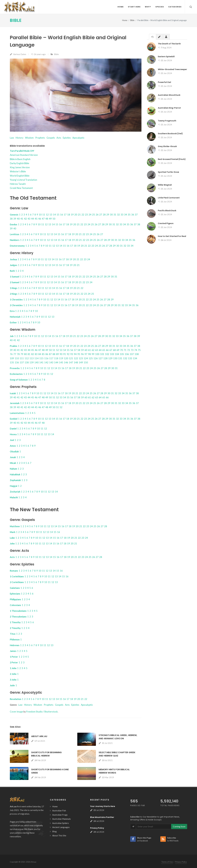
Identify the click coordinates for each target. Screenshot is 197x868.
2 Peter (14, 663)
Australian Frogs (60, 815)
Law (12, 138)
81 (29, 354)
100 (97, 354)
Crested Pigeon (166, 224)
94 (75, 354)
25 (94, 215)
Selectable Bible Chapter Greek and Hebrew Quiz (117, 754)
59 (82, 350)
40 (18, 219)
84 (40, 354)
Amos (13, 446)
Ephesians (15, 594)
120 (66, 358)
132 (125, 358)
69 (118, 350)
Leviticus (15, 234)
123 (81, 358)
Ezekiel (14, 419)
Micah (13, 463)
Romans (14, 571)
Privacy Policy (97, 828)
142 (46, 363)
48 (47, 219)
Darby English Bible (19, 163)
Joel (12, 440)
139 (32, 363)
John (12, 544)
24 (90, 215)
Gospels (51, 138)
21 (79, 215)
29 (108, 215)
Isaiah (13, 393)
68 (114, 350)
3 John (13, 680)
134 (135, 358)
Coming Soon (179, 827)
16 (62, 215)
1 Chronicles (16, 300)
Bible (16, 20)
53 (61, 350)
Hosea (13, 434)
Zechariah (15, 492)
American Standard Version (24, 155)
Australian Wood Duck (169, 95)
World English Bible (20, 176)
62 (93, 350)
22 (83, 215)
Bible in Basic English (20, 159)
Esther (13, 323)
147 (71, 363)
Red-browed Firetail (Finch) (172, 159)
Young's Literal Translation (23, 180)
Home (125, 20)
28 (104, 215)
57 (75, 350)
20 (76, 215)
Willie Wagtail (165, 185)
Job (12, 336)
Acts (59, 138)
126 (96, 358)
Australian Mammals (61, 819)
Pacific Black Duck (167, 211)
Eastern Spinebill (166, 57)
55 (68, 350)
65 (104, 350)
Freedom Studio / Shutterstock (42, 712)
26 (97, 215)
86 (47, 354)
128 (105, 358)
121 (71, 358)
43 (29, 219)
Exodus (14, 225)
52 (57, 350)
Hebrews (15, 645)
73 (132, 350)
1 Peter (14, 657)
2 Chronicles (16, 305)
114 (37, 358)
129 (110, 358)
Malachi (14, 497)
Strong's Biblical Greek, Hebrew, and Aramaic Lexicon (118, 737)
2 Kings (14, 294)
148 (76, 363)
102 (107, 354)
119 (61, 358)
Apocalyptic (78, 138)
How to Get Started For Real (172, 236)
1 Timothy (15, 622)
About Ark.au (39, 736)
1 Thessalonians (18, 611)
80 (25, 354)
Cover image (16, 712)
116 (46, 358)
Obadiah (14, 452)
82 (33, 354)
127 (101, 358)
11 (44, 215)
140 (37, 363)
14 (54, 215)
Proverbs (15, 368)
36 (133, 215)
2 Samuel (15, 282)
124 (86, 358)
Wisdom (29, 138)
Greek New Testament (21, 188)
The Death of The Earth (169, 44)
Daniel (13, 429)
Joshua (13, 259)
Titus (13, 634)
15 (58, 215)
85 (43, 354)
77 (15, 354)
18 (69, 215)
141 (41, 363)
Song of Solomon (19, 380)
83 (36, 354)
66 (107, 350)
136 (17, 363)
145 (61, 363)
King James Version (20, 167)
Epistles (67, 138)
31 (115, 215)
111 (22, 358)
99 (93, 354)
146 (66, 363)
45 (36, 219)
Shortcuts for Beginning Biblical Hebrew (46, 754)
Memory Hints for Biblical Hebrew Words (114, 771)
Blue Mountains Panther (102, 817)
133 (130, 358)
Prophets (40, 138)
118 (56, 358)
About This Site (59, 836)
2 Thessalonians (18, 617)
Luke (12, 538)
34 (126, 215)
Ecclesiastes (16, 374)
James (13, 651)
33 (122, 215)
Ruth (12, 271)
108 (137, 354)
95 (79, 354)
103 (112, 354)
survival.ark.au (17, 825)
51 (54, 350)
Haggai (14, 486)
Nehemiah (15, 317)
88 (54, 354)
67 (111, 350)
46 (40, 219)
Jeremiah (15, 403)
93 (72, 354)
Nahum (13, 469)
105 (122, 354)
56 (72, 350)
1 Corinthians (17, 577)
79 (22, 354)
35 (129, 215)
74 (136, 350)
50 (54, 219)
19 (72, 215)
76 (11, 354)
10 (40, 215)
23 (86, 215)
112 (27, 358)
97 (86, 354)
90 (61, 354)
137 (22, 363)
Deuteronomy (17, 246)
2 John (13, 674)
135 (12, 363)
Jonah (13, 457)
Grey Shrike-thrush (167, 147)
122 (76, 358)
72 (129, 350)
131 (120, 358)
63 (97, 350)
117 (51, 358)
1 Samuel (15, 277)
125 (91, 358)
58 (79, 350)
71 (125, 350)
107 (132, 354)
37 (136, 215)
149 (81, 363)
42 (25, 219)
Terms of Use (167, 862)
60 (86, 350)
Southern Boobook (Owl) (170, 134)
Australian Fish (59, 811)
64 (100, 350)
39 (15, 219)
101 (102, 354)
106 (127, 354)
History (19, 138)
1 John (13, 668)
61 (89, 350)
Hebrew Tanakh (18, 184)
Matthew (15, 526)
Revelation (16, 699)
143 (51, 363)
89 (57, 354)
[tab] (153, 37)
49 (50, 219)
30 (111, 215)
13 (51, 215)
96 (82, 354)
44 (33, 219)
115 (41, 358)
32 (118, 215)
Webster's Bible (18, 172)
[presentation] (153, 37)
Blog (54, 832)
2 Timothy (15, 628)
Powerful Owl (164, 82)
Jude (12, 686)
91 (65, 354)
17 (65, 215)
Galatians (15, 588)
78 (18, 354)
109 (12, 358)
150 (86, 363)
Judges (14, 265)
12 (47, 215)
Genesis (14, 215)
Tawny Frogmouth (167, 121)
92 (68, 354)
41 (22, 219)
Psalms (14, 346)
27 (101, 215)
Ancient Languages (61, 827)
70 (121, 350)
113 (32, 358)
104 (117, 354)
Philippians (15, 599)
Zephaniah (15, 480)
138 (27, 363)
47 (43, 219)
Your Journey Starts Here (103, 806)
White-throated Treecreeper (172, 70)
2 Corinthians (17, 582)
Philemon (15, 640)
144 (56, 363)
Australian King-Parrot (169, 108)
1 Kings (14, 288)
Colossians (15, 605)
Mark (13, 532)
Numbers (15, 240)
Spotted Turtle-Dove (168, 172)
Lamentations (17, 413)
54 (65, 350)
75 (139, 350)
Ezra (12, 311)
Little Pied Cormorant (169, 198)
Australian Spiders (61, 823)
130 (115, 358)
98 (89, 354)
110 (17, 358)
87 (50, 354)
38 (11, 219)
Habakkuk (15, 475)
